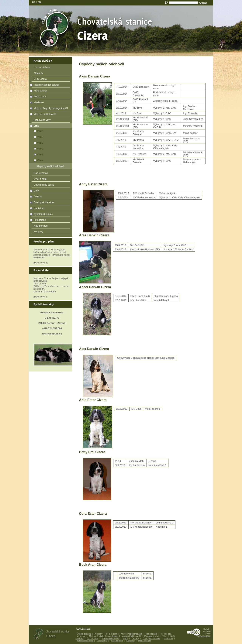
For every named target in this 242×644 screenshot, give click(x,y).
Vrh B (36, 154)
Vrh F (36, 131)
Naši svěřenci (51, 174)
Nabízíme (50, 209)
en (39, 2)
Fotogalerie (50, 221)
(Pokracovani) (40, 297)
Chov (50, 191)
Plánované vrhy (51, 121)
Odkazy (50, 197)
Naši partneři (51, 226)
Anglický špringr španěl (50, 85)
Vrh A (36, 160)
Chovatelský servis (51, 185)
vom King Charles (164, 358)
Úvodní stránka (51, 68)
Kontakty (51, 232)
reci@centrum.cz (52, 334)
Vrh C (36, 149)
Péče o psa (50, 97)
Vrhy (34, 126)
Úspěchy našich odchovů (51, 166)
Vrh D (36, 143)
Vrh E (36, 137)
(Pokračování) (41, 263)
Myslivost (50, 103)
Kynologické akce (50, 215)
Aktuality (51, 74)
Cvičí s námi (51, 180)
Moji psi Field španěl (50, 115)
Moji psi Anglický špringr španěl (50, 109)
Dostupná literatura (50, 203)
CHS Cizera (51, 80)
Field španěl (50, 91)
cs (34, 2)
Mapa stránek (145, 641)
